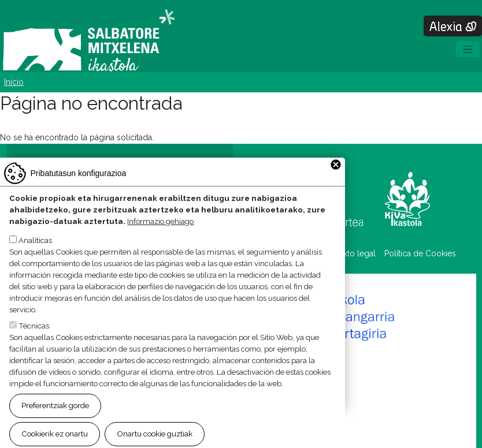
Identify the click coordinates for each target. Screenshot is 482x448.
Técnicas (34, 342)
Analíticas (35, 257)
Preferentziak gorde (55, 422)
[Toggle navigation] (468, 49)
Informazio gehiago (160, 238)
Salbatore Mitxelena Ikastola (89, 41)
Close (336, 181)
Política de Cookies (420, 253)
